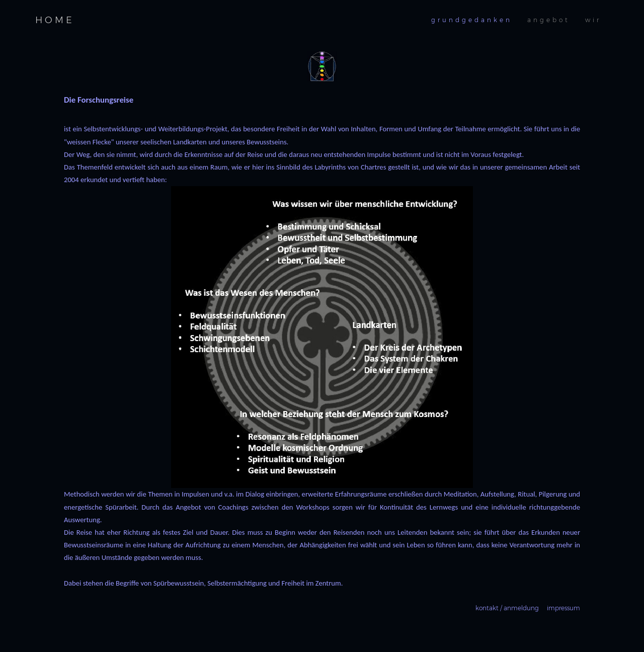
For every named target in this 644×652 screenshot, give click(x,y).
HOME (55, 20)
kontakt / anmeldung (507, 608)
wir (593, 20)
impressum (563, 608)
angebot (549, 20)
